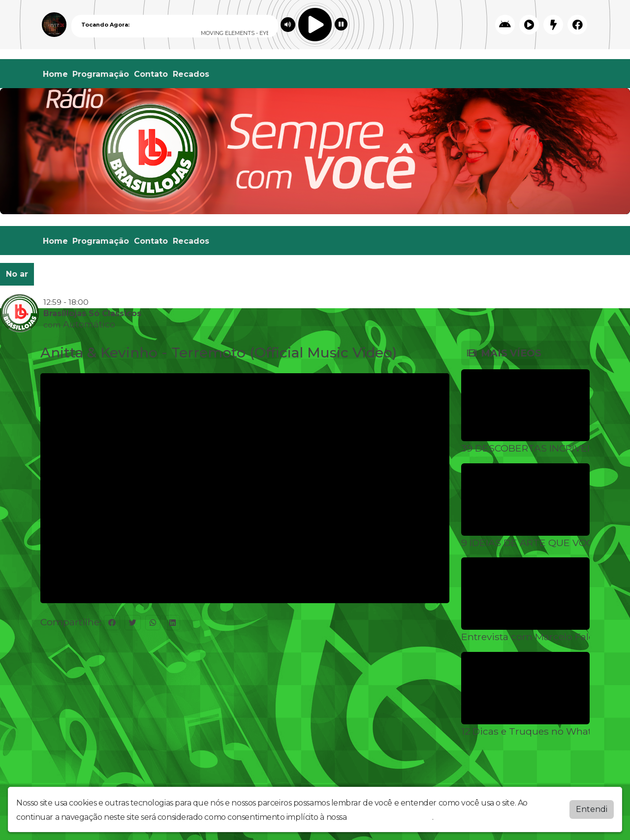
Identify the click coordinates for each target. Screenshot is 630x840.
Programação (101, 74)
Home (55, 74)
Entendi (592, 809)
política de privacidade (390, 817)
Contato (151, 74)
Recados (191, 74)
